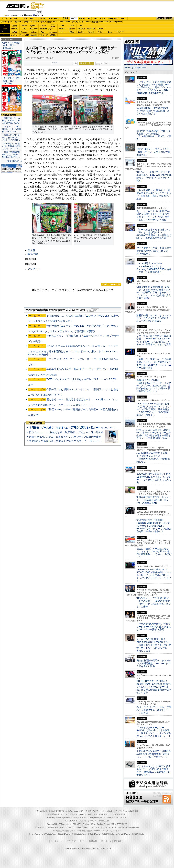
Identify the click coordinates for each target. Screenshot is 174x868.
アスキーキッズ (7, 22)
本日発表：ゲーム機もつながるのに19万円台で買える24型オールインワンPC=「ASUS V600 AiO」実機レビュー (91, 428)
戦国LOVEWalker (138, 834)
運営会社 (93, 841)
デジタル (42, 18)
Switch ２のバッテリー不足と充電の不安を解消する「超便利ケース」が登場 (154, 710)
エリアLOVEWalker (49, 834)
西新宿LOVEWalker (79, 834)
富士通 (15, 26)
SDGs (88, 22)
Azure (43, 32)
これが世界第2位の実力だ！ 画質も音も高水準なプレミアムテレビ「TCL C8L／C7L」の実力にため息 (154, 195)
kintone (34, 32)
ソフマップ (43, 35)
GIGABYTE (43, 29)
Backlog (81, 32)
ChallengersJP (116, 22)
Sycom (43, 26)
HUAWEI (81, 29)
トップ (4, 18)
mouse (24, 26)
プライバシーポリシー (77, 841)
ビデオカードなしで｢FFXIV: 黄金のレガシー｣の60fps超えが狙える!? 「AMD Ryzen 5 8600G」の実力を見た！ (154, 771)
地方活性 (95, 22)
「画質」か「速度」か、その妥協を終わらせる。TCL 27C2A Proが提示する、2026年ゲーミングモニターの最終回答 (154, 363)
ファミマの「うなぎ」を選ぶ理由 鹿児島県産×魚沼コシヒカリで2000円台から (155, 251)
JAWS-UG (59, 818)
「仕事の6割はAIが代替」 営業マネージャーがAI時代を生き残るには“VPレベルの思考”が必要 (154, 627)
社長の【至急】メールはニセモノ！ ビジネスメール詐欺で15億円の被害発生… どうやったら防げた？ (154, 553)
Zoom (110, 32)
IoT (16, 18)
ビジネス (23, 18)
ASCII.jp (16, 6)
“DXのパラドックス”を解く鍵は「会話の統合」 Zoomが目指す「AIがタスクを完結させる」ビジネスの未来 (154, 602)
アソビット (34, 269)
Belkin (100, 29)
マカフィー (15, 35)
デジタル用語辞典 (83, 831)
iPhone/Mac (54, 18)
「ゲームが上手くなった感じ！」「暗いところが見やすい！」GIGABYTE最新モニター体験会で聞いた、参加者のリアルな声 (154, 234)
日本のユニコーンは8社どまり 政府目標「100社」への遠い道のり (66, 432)
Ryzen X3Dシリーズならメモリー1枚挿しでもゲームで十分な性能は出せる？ (154, 152)
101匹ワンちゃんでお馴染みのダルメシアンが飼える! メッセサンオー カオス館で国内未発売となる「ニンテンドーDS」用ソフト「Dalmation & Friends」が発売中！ (73, 350)
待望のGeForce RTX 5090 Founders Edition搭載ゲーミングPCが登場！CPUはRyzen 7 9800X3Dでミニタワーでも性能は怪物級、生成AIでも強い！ (154, 526)
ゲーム (123, 19)
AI (11, 18)
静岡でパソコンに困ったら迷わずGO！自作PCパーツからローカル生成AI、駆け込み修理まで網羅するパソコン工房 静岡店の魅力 (154, 434)
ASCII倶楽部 (165, 19)
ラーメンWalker (35, 834)
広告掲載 (118, 841)
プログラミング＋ (96, 827)
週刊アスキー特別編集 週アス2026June (12, 45)
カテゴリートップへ (111, 284)
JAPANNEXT (34, 35)
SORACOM (77, 824)
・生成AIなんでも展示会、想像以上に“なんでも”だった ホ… (11, 146)
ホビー (74, 18)
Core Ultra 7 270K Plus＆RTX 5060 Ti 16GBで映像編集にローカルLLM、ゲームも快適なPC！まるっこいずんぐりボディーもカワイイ (154, 575)
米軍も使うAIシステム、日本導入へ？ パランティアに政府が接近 (65, 437)
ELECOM (15, 29)
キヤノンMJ (24, 35)
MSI (62, 26)
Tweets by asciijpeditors (135, 68)
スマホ (102, 18)
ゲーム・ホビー (37, 6)
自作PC (82, 18)
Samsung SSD (52, 824)
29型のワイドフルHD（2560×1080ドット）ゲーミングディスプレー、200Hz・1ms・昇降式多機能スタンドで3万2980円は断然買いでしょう (154, 386)
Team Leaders (82, 827)
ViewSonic (91, 29)
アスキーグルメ (40, 22)
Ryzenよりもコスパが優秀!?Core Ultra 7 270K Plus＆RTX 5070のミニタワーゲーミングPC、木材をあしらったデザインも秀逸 (154, 215)
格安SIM (18, 22)
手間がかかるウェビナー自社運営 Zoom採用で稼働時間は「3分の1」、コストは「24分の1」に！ (155, 754)
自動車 (65, 18)
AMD (24, 29)
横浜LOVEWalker (64, 834)
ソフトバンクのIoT (119, 32)
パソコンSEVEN (53, 26)
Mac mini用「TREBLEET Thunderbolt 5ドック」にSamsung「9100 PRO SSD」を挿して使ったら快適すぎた (154, 268)
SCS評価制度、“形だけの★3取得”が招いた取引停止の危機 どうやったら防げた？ (153, 111)
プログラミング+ (78, 22)
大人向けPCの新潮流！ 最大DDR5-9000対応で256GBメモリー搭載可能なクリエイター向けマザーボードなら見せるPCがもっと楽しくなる (154, 645)
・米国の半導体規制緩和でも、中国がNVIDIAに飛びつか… (11, 155)
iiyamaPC (34, 26)
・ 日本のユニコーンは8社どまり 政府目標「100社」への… (12, 129)
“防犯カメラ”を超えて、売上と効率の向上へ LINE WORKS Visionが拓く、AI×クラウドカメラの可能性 (154, 176)
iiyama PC (83, 814)
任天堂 (31, 250)
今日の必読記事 (58, 831)
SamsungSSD (51, 29)
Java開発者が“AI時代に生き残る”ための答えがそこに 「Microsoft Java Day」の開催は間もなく (153, 457)
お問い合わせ (105, 841)
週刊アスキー (52, 22)
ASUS (72, 26)
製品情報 (33, 254)
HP (81, 26)
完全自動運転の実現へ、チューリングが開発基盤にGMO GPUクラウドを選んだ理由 (154, 663)
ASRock (62, 29)
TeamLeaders (65, 22)
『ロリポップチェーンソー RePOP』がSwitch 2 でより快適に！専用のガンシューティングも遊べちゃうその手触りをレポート (154, 732)
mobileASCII (96, 831)
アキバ (95, 18)
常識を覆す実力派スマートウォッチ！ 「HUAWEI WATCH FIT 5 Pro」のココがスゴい (154, 500)
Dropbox (62, 32)
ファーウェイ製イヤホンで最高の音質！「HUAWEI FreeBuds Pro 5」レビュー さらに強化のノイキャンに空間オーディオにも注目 (154, 340)
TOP (37, 811)
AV (89, 18)
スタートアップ (112, 19)
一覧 (75, 63)
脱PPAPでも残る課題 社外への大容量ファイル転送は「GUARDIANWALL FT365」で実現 (154, 135)
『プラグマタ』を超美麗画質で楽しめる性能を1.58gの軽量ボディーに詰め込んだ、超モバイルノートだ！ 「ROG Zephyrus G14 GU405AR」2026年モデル (154, 87)
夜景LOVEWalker (94, 834)
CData (72, 32)
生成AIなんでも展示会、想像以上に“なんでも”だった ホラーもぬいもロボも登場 (74, 441)
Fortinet (91, 32)
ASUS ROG (34, 29)
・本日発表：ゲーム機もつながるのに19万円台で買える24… (11, 121)
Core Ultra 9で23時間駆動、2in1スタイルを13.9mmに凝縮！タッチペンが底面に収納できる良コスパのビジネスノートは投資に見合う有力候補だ (154, 292)
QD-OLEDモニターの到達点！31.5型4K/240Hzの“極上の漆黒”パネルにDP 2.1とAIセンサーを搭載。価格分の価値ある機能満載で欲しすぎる (154, 687)
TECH (33, 18)
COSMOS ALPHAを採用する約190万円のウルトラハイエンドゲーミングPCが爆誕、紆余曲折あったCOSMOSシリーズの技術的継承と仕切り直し (153, 409)
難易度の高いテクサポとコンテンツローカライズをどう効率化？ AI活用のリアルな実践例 (154, 318)
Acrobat (24, 32)
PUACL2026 (104, 22)
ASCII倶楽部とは (14, 161)
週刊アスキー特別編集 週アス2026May (12, 81)
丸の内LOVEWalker (123, 834)
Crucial (72, 29)
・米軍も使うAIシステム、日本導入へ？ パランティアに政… (11, 138)
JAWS (15, 32)
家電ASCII (28, 22)
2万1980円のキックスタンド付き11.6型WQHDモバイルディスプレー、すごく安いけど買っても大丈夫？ (154, 478)
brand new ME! (103, 821)
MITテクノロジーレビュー (111, 831)
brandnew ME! (53, 35)
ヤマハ (100, 32)
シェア (55, 62)
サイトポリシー (58, 841)
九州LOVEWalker (108, 834)
